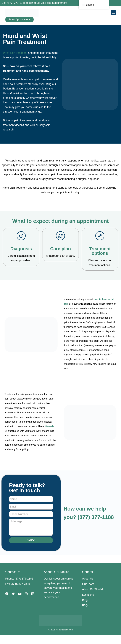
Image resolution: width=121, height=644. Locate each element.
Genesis (50, 426)
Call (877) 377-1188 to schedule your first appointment (34, 3)
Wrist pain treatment (15, 53)
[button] (113, 13)
